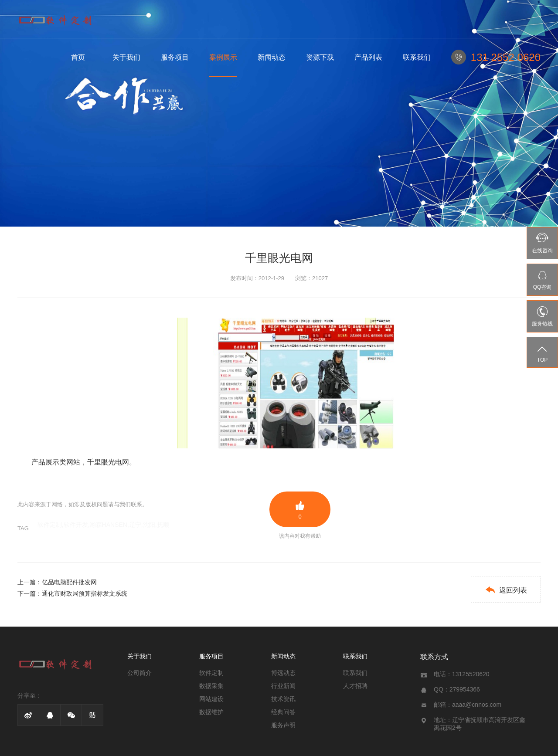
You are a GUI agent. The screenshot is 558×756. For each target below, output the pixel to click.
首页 (78, 57)
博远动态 (283, 673)
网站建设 (211, 699)
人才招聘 (355, 686)
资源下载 (320, 57)
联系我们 (417, 57)
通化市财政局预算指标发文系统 (85, 593)
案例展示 (223, 57)
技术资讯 (283, 699)
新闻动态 (272, 57)
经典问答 (283, 712)
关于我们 (126, 57)
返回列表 (506, 590)
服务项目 (175, 57)
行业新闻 (283, 686)
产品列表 (368, 57)
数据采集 (211, 686)
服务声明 (283, 725)
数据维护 (211, 712)
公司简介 (139, 673)
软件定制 (211, 673)
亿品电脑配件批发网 (69, 582)
